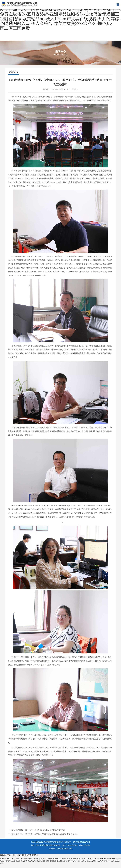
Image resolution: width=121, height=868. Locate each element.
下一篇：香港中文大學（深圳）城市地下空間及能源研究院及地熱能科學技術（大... (43, 834)
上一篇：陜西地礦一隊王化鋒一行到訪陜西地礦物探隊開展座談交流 (36, 830)
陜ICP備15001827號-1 (82, 842)
